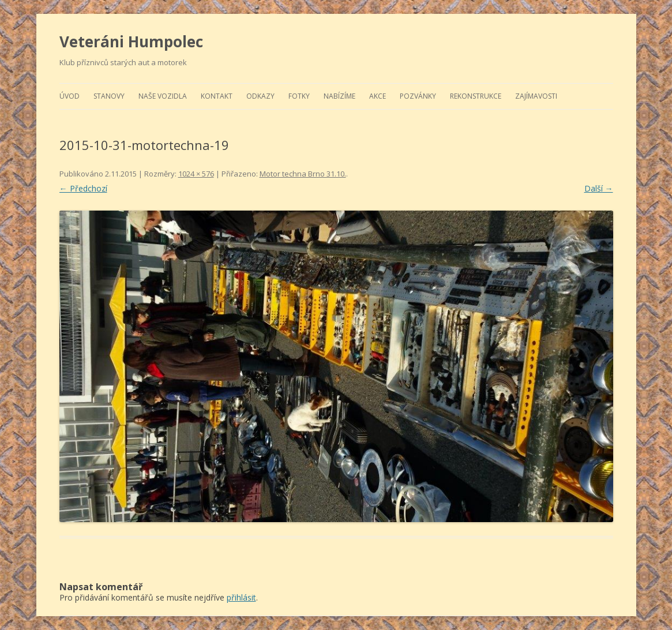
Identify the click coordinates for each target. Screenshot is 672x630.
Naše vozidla (163, 96)
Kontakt (217, 96)
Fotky (299, 96)
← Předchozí (83, 188)
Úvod (70, 96)
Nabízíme (339, 96)
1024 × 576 (196, 174)
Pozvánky (418, 96)
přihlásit (241, 597)
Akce (378, 96)
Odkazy (260, 96)
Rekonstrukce (476, 96)
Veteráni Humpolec (131, 42)
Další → (599, 188)
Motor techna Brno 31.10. (303, 174)
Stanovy (109, 96)
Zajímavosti (536, 96)
